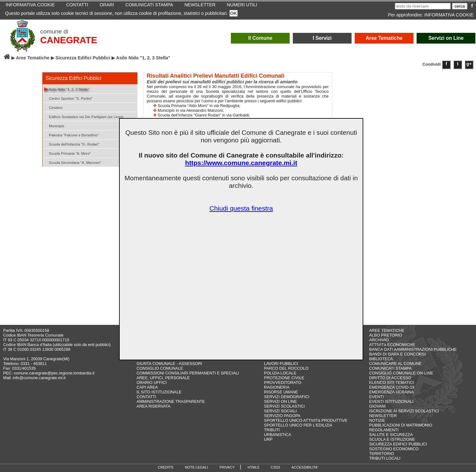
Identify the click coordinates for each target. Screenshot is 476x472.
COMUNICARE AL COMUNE (395, 364)
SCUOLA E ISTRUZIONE (392, 439)
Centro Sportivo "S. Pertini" (68, 98)
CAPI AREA (147, 387)
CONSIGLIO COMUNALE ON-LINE (401, 373)
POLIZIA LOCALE (280, 373)
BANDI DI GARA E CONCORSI (398, 354)
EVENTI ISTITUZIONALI (391, 401)
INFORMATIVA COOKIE (449, 15)
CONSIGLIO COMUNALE (160, 368)
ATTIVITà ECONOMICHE (392, 345)
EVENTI (377, 397)
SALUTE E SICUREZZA (391, 435)
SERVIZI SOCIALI (280, 411)
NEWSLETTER (383, 416)
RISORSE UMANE (281, 392)
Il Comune (260, 38)
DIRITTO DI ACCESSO (390, 378)
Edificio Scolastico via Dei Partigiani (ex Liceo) (84, 116)
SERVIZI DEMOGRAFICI (287, 397)
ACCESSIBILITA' (305, 467)
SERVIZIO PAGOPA (282, 416)
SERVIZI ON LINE (280, 401)
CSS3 (275, 467)
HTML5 (253, 467)
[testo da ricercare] (423, 6)
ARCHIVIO (379, 340)
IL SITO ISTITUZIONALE (159, 392)
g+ (469, 64)
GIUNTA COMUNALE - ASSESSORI (169, 364)
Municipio (54, 125)
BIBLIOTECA (381, 359)
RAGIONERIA (277, 387)
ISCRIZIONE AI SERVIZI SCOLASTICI (404, 411)
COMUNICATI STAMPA (390, 368)
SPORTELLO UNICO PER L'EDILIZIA (298, 425)
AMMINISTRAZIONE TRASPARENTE (171, 401)
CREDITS (166, 467)
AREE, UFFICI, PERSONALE (163, 378)
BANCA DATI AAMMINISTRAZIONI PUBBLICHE (413, 349)
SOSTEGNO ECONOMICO (394, 449)
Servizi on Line (446, 38)
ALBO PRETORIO (386, 335)
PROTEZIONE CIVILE (284, 378)
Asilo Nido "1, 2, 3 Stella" (67, 89)
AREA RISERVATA (153, 406)
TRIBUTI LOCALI (385, 458)
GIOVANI (377, 406)
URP (268, 439)
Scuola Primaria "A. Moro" (68, 153)
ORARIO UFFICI (151, 382)
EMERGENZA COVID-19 (392, 387)
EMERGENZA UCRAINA (392, 392)
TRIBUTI (272, 430)
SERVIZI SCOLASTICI (284, 406)
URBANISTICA (278, 435)
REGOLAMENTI (384, 430)
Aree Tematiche (384, 38)
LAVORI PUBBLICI (281, 364)
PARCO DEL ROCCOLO (286, 368)
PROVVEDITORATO (283, 382)
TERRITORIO (382, 454)
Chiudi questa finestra (241, 208)
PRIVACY (227, 467)
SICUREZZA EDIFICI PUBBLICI (398, 444)
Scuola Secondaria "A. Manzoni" (73, 162)
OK (234, 13)
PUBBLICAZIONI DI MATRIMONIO (401, 425)
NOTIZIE (377, 420)
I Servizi (322, 38)
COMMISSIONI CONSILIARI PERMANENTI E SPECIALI (188, 373)
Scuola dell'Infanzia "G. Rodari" (72, 144)
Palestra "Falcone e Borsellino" (72, 135)
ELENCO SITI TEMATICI (392, 382)
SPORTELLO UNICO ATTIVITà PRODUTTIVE (306, 420)
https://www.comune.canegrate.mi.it (241, 163)
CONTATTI (146, 397)
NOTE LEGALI (196, 467)
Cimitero (53, 107)
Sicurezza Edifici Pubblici (83, 58)
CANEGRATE (69, 40)
